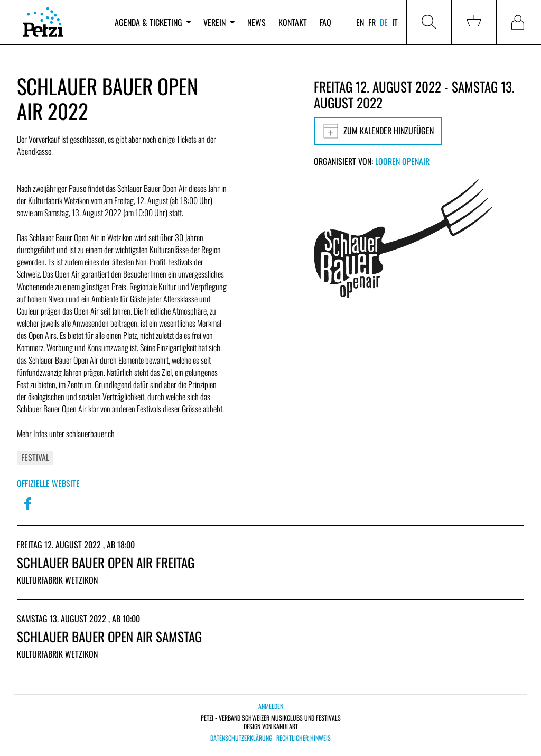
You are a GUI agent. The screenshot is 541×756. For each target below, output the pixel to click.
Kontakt (293, 22)
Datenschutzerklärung (241, 738)
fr (372, 22)
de (384, 22)
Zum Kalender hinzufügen (378, 131)
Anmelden (271, 706)
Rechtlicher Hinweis (304, 738)
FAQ (325, 22)
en (360, 22)
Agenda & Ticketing (153, 22)
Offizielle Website (48, 483)
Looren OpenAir (402, 161)
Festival (35, 457)
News (256, 22)
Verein (219, 22)
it (395, 22)
